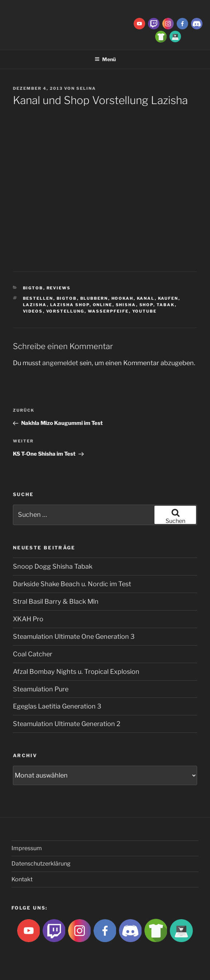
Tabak (166, 305)
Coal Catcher (33, 654)
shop (146, 305)
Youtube (145, 311)
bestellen (38, 298)
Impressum (27, 848)
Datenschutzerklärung (41, 864)
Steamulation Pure (41, 689)
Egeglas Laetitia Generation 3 (57, 706)
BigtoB (33, 288)
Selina (86, 88)
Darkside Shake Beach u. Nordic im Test (72, 584)
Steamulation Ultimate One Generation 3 (74, 636)
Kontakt (22, 879)
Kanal (146, 298)
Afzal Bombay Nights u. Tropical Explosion (76, 672)
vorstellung (65, 311)
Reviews (59, 288)
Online (103, 305)
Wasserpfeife (108, 311)
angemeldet (60, 363)
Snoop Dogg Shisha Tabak (53, 566)
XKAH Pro (28, 619)
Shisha (126, 305)
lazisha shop (70, 305)
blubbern (94, 298)
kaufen (168, 298)
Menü (105, 59)
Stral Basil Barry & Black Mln (56, 601)
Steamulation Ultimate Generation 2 (67, 724)
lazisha (35, 305)
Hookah (123, 298)
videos (33, 311)
